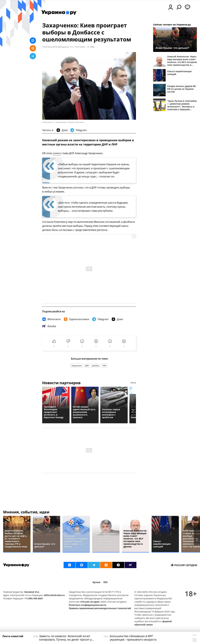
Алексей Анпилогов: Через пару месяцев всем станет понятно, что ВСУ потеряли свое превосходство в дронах (182, 61)
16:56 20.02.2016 (50, 47)
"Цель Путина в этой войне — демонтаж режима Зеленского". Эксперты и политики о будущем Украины (182, 105)
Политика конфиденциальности (87, 605)
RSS (105, 582)
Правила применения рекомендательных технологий (100, 608)
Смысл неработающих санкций (179, 73)
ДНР (87, 366)
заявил (57, 153)
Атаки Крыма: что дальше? (172, 48)
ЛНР (104, 366)
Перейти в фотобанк (76, 122)
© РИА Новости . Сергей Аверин (54, 122)
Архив (96, 582)
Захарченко (77, 366)
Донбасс (96, 366)
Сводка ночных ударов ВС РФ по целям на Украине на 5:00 (182, 89)
